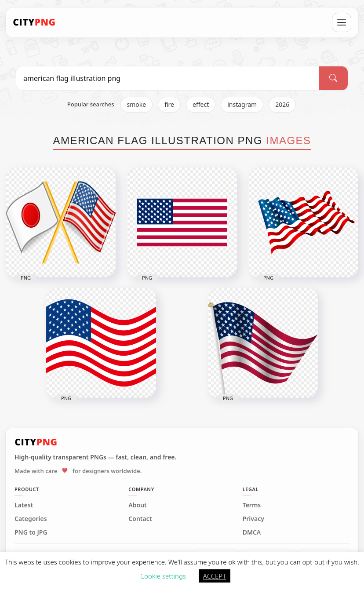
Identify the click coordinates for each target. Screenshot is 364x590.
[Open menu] (342, 22)
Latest (24, 505)
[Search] (333, 78)
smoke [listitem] (137, 104)
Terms (252, 505)
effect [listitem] (201, 104)
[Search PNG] (167, 78)
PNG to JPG (31, 532)
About (137, 505)
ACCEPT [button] (215, 576)
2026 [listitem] (282, 104)
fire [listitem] (169, 104)
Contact (140, 519)
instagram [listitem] (242, 104)
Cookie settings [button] (163, 576)
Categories (31, 519)
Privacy (253, 519)
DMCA (252, 532)
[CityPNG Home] (34, 22)
